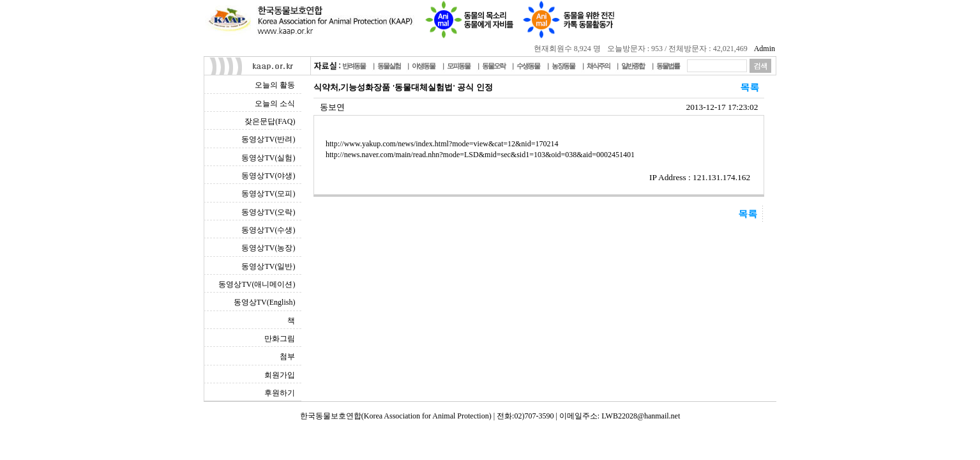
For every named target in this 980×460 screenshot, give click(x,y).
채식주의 (598, 66)
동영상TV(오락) (268, 212)
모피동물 (458, 66)
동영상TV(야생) (268, 176)
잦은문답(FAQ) (270, 121)
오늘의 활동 (275, 85)
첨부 (287, 356)
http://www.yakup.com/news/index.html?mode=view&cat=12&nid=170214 (442, 144)
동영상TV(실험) (268, 158)
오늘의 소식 (275, 103)
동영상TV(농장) (268, 248)
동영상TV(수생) (268, 230)
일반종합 (633, 66)
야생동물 (423, 66)
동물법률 (668, 66)
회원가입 (280, 375)
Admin (765, 49)
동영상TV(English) (265, 302)
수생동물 (528, 66)
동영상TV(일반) (268, 266)
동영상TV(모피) (268, 194)
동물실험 (389, 66)
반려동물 (354, 66)
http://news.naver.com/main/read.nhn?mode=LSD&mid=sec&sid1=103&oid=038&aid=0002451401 (480, 155)
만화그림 (280, 339)
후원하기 (280, 393)
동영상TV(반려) (268, 139)
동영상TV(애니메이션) (257, 284)
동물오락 (494, 66)
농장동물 (563, 66)
